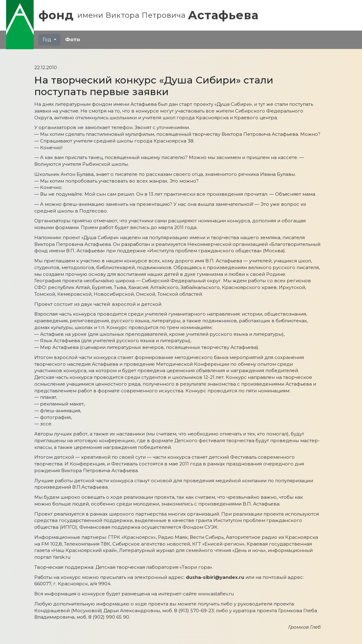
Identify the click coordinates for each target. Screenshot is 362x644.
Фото (73, 40)
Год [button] (48, 40)
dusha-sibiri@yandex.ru (215, 577)
